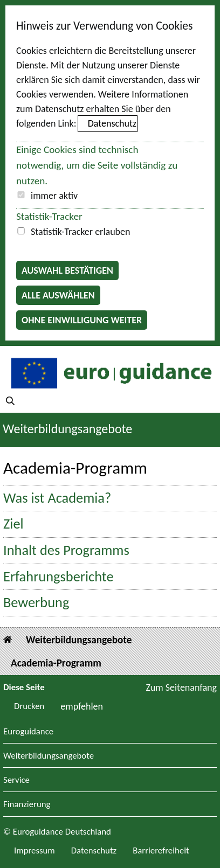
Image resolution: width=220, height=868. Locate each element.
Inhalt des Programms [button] (66, 550)
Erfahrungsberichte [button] (59, 577)
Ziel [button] (13, 524)
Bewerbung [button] (36, 603)
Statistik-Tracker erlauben (80, 232)
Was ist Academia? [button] (57, 498)
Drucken (29, 706)
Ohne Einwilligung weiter (82, 320)
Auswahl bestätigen (67, 270)
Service (16, 780)
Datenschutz (112, 123)
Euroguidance (28, 732)
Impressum (35, 850)
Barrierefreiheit (161, 850)
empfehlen (82, 706)
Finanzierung (27, 805)
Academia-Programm (56, 663)
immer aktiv (54, 196)
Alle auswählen (58, 295)
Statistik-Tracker (49, 216)
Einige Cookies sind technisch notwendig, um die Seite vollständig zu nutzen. (97, 165)
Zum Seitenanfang (181, 688)
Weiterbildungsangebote (67, 429)
